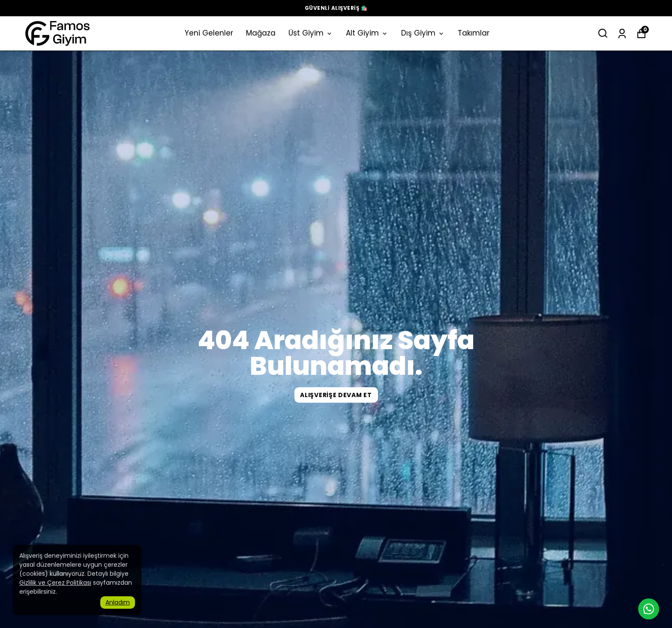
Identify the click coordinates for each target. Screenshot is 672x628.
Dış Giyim (423, 33)
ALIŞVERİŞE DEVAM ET (336, 395)
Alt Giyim (367, 33)
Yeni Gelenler (209, 33)
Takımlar (474, 33)
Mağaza (261, 33)
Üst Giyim (311, 33)
